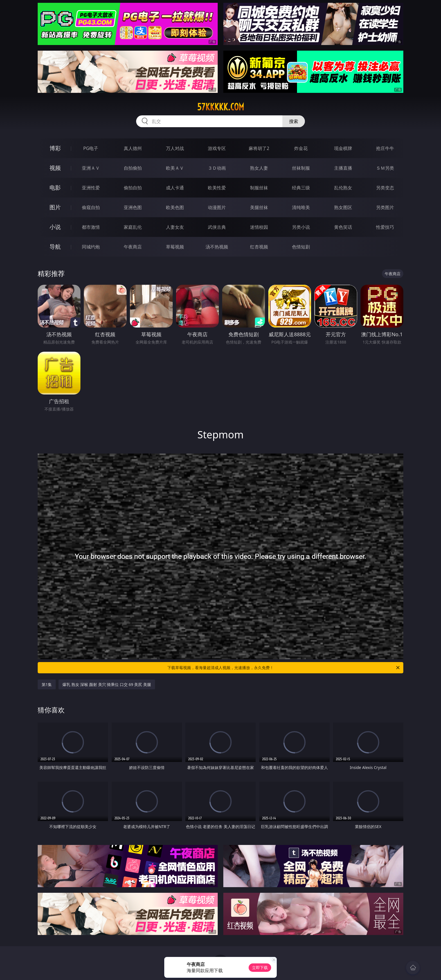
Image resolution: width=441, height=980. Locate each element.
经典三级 (301, 188)
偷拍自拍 (133, 188)
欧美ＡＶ (175, 168)
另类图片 (385, 207)
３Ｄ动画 (217, 168)
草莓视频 (175, 247)
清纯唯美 (301, 207)
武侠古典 (217, 227)
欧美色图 (175, 207)
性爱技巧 (385, 227)
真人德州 (133, 148)
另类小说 (301, 227)
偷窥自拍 (91, 207)
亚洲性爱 (91, 188)
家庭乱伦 (133, 227)
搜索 (294, 121)
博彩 (55, 148)
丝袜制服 (301, 168)
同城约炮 (91, 247)
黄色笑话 (343, 227)
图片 (55, 207)
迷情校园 (259, 227)
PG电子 (91, 148)
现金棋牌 (343, 148)
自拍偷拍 (133, 168)
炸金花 (301, 148)
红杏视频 (259, 247)
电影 (55, 188)
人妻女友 (175, 227)
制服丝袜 (259, 188)
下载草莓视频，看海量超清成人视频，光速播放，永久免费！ (284, 668)
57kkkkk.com (221, 107)
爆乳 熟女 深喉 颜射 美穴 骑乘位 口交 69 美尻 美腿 (107, 684)
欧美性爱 (217, 188)
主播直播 (343, 168)
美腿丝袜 (259, 207)
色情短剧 (301, 247)
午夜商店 (133, 247)
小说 (55, 227)
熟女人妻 (259, 168)
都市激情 (91, 227)
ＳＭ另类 (385, 168)
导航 (55, 247)
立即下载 (260, 967)
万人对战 (175, 148)
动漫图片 (217, 207)
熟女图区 (343, 207)
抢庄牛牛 (385, 148)
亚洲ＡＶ (91, 168)
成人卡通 (175, 188)
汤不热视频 (217, 247)
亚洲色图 (133, 207)
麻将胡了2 (259, 148)
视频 (55, 168)
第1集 (47, 684)
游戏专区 (217, 148)
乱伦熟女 (343, 188)
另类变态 (385, 188)
